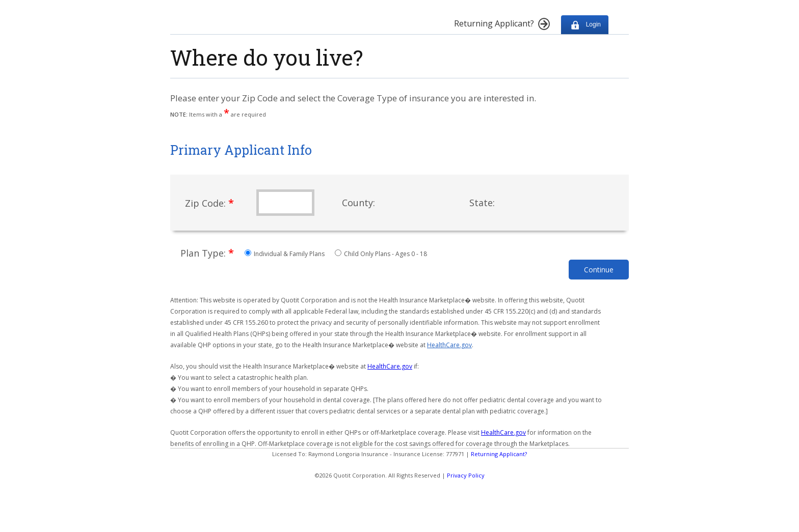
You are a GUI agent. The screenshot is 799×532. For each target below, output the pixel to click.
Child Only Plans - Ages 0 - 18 (381, 254)
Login (585, 25)
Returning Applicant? (499, 454)
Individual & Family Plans (285, 254)
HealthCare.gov (449, 345)
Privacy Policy (466, 475)
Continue (599, 270)
